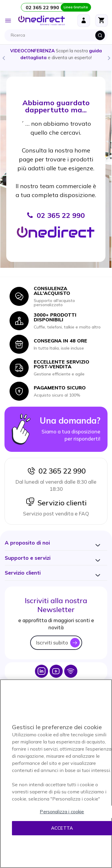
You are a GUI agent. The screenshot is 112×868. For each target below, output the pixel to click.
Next (109, 58)
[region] (56, 774)
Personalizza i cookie (62, 812)
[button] (27, 543)
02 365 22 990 (56, 471)
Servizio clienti (56, 503)
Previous (3, 58)
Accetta (62, 828)
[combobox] (57, 35)
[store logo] (42, 21)
